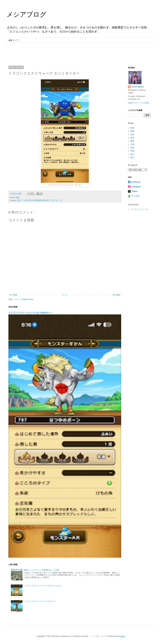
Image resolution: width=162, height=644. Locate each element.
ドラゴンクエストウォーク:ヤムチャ (40, 601)
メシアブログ (26, 14)
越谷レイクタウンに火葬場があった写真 (42, 570)
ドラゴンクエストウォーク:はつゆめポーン (30, 313)
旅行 (132, 154)
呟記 (132, 157)
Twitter (134, 191)
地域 (132, 148)
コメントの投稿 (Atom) (23, 299)
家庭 (132, 131)
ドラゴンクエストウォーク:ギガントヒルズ (43, 586)
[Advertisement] (81, 52)
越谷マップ (13, 40)
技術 (132, 134)
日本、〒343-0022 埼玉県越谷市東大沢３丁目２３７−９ (40, 200)
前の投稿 (116, 295)
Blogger (122, 636)
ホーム (65, 295)
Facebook (136, 182)
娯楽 (18, 197)
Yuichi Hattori (137, 87)
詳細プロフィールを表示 (139, 103)
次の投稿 (13, 295)
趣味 (132, 141)
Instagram (136, 187)
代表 (132, 144)
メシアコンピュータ (139, 209)
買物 (132, 151)
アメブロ (135, 196)
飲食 (132, 128)
